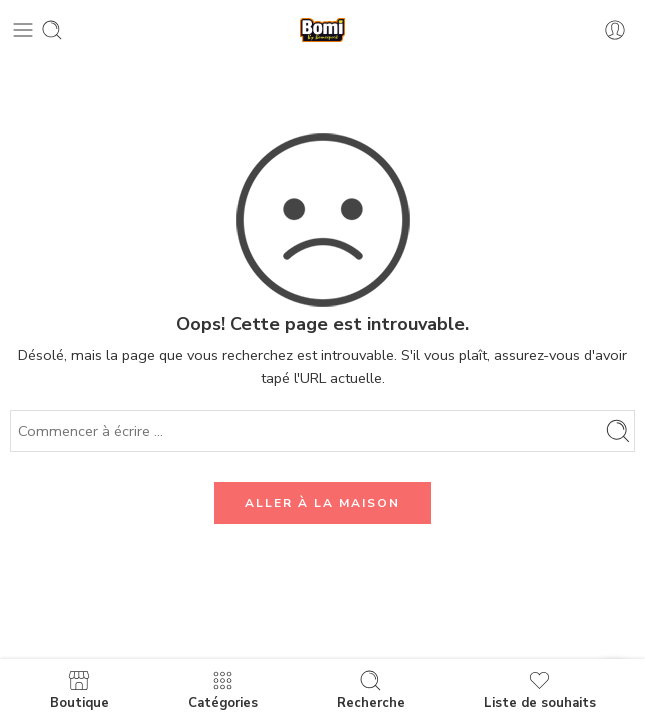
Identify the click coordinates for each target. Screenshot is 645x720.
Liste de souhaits (540, 689)
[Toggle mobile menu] (23, 30)
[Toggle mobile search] (52, 30)
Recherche (371, 689)
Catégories (223, 689)
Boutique (79, 689)
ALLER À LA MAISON (322, 503)
